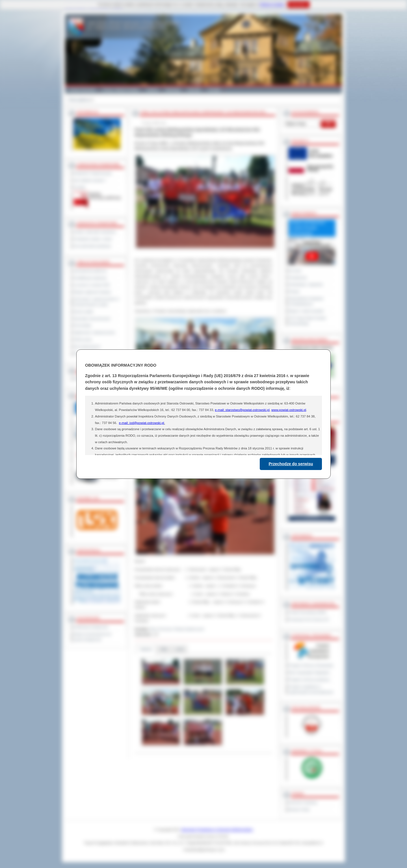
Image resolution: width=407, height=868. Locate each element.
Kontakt (214, 90)
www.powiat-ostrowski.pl (289, 410)
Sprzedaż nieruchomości (92, 319)
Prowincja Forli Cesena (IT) (309, 619)
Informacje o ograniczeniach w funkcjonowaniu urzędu (96, 302)
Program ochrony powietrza (309, 680)
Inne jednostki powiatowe (92, 246)
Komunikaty (83, 325)
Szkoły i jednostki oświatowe (95, 232)
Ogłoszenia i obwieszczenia (94, 332)
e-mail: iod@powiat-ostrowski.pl (142, 423)
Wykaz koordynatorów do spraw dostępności (93, 637)
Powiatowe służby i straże (93, 239)
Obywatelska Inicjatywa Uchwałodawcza (306, 301)
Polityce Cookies (272, 5)
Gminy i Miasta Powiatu (121, 90)
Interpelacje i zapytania (306, 284)
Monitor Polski (299, 810)
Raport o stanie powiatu (306, 311)
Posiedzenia (298, 278)
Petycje (294, 291)
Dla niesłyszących (87, 347)
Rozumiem (298, 5)
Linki (180, 649)
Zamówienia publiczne (90, 271)
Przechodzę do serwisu (291, 464)
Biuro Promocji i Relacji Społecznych (177, 629)
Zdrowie (194, 90)
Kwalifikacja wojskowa (90, 278)
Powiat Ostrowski (82, 90)
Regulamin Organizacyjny (93, 173)
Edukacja (173, 90)
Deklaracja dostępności (91, 627)
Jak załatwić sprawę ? (90, 180)
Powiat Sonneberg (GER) (307, 612)
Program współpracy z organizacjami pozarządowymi (311, 689)
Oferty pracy (83, 340)
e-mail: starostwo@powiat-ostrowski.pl (242, 410)
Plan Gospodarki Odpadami (309, 673)
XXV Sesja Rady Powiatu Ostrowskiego (307, 321)
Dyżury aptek (84, 312)
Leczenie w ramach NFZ (92, 285)
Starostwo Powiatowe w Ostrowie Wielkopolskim (217, 830)
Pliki (164, 649)
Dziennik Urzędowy (303, 802)
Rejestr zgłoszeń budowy (92, 292)
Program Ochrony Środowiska (311, 665)
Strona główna (79, 100)
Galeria (152, 90)
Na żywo (295, 271)
